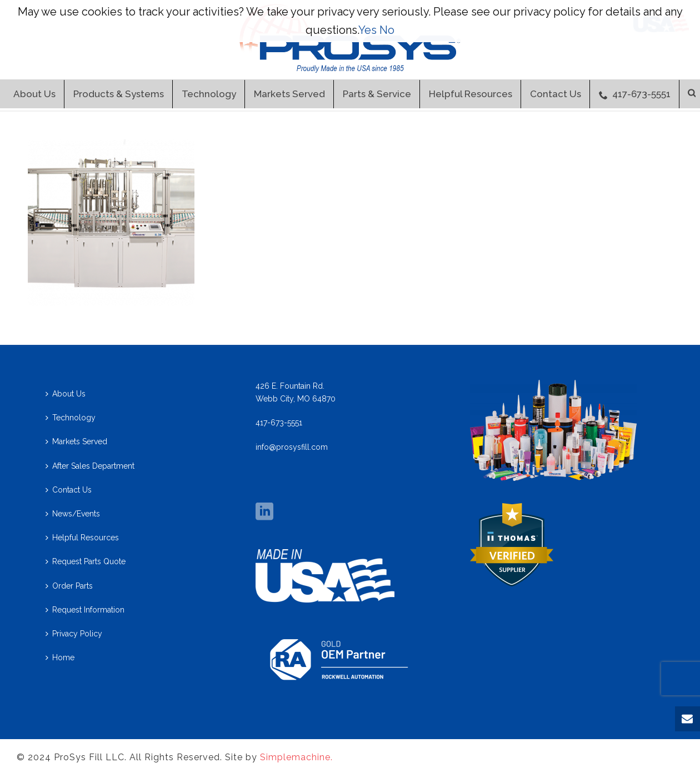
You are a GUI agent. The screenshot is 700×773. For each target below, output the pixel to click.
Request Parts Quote (86, 561)
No (387, 30)
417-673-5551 (635, 94)
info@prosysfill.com (292, 447)
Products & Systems (119, 94)
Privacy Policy (74, 634)
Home (60, 657)
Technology (209, 94)
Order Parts (69, 586)
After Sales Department (90, 466)
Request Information (85, 610)
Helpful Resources (471, 94)
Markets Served (289, 94)
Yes (367, 30)
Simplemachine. (296, 757)
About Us (34, 94)
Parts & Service (377, 94)
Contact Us (556, 94)
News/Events (73, 514)
